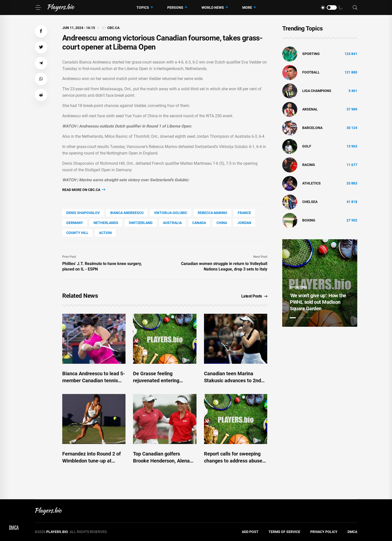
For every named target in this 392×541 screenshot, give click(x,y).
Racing (309, 165)
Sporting (311, 54)
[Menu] (38, 7)
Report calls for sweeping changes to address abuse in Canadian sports (233, 461)
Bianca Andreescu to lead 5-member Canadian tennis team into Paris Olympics (94, 380)
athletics (311, 183)
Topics (143, 7)
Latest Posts (254, 296)
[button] (41, 31)
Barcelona (312, 128)
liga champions (317, 91)
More (247, 7)
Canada (199, 223)
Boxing (309, 220)
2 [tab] (301, 318)
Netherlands (106, 223)
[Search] (355, 8)
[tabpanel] (320, 283)
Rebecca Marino (212, 213)
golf (307, 146)
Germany (75, 223)
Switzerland (141, 223)
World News (213, 7)
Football (311, 72)
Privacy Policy (324, 532)
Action (105, 233)
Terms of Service (284, 532)
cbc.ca (113, 28)
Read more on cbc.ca (84, 190)
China (222, 223)
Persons (175, 7)
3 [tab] (310, 318)
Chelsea (310, 202)
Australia (172, 223)
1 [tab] (293, 318)
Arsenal (310, 109)
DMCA (352, 532)
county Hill (77, 233)
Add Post (250, 532)
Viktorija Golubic (171, 213)
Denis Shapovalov (83, 213)
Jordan (244, 223)
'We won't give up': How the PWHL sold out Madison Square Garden (318, 302)
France (244, 213)
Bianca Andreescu (127, 213)
